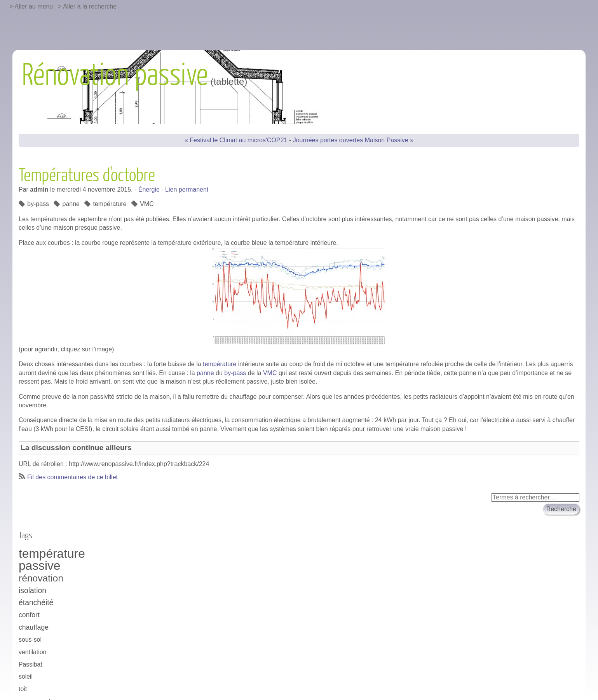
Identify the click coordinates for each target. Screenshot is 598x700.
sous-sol (30, 640)
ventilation (32, 652)
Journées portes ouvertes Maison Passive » (353, 140)
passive (39, 566)
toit (23, 689)
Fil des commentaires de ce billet (72, 477)
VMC (270, 373)
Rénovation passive (115, 75)
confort (29, 615)
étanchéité (36, 602)
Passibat (31, 664)
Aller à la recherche (90, 6)
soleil (26, 676)
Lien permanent (187, 189)
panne (205, 373)
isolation (32, 590)
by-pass (235, 373)
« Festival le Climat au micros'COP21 (236, 140)
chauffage (34, 627)
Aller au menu (34, 6)
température (220, 364)
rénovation (41, 578)
